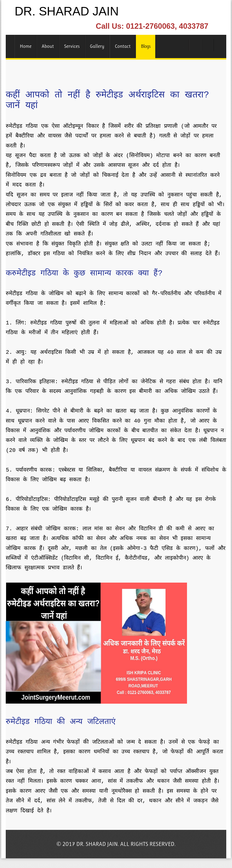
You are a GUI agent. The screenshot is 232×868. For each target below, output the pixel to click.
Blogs (146, 46)
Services (72, 46)
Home (26, 46)
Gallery (97, 46)
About (48, 46)
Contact (123, 46)
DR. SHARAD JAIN (67, 11)
